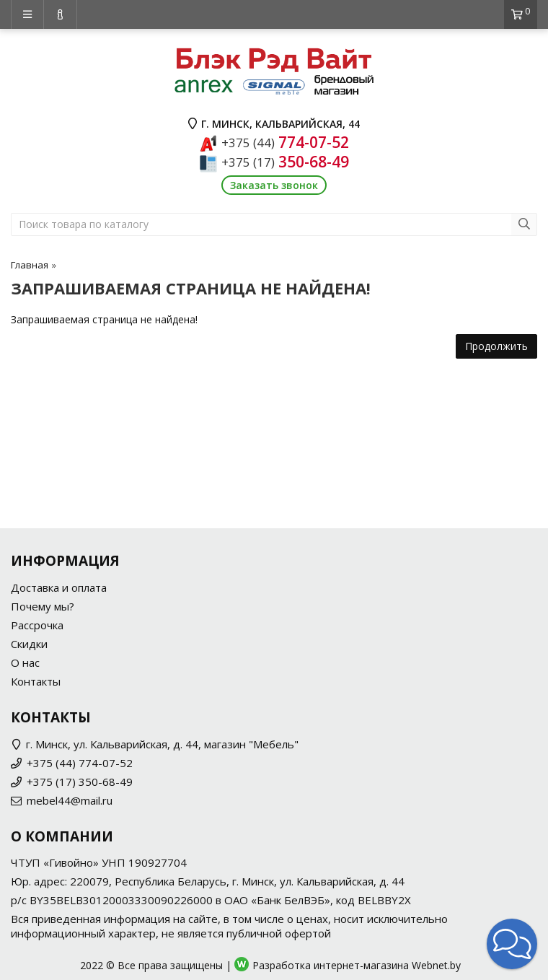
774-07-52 (285, 142)
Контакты (36, 681)
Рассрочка (37, 625)
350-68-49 (285, 162)
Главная (30, 265)
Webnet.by (436, 965)
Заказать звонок (274, 185)
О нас (25, 662)
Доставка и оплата (59, 587)
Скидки (29, 644)
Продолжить (496, 346)
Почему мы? (43, 606)
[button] (512, 944)
